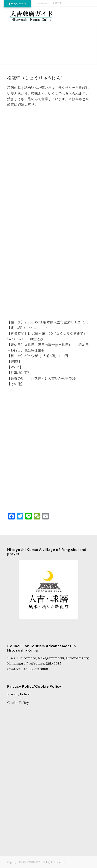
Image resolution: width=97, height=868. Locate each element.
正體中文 (57, 3)
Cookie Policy (18, 703)
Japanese (42, 3)
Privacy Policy (18, 694)
